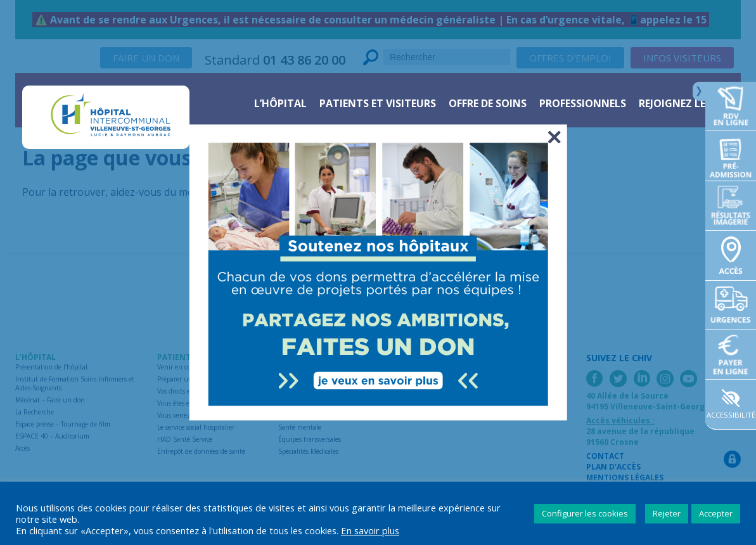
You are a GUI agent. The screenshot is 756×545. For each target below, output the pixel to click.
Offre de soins (488, 103)
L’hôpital (280, 103)
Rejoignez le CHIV (685, 103)
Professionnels (583, 103)
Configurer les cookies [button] (585, 513)
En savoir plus (370, 530)
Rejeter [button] (667, 513)
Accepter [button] (716, 513)
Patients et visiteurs (378, 103)
